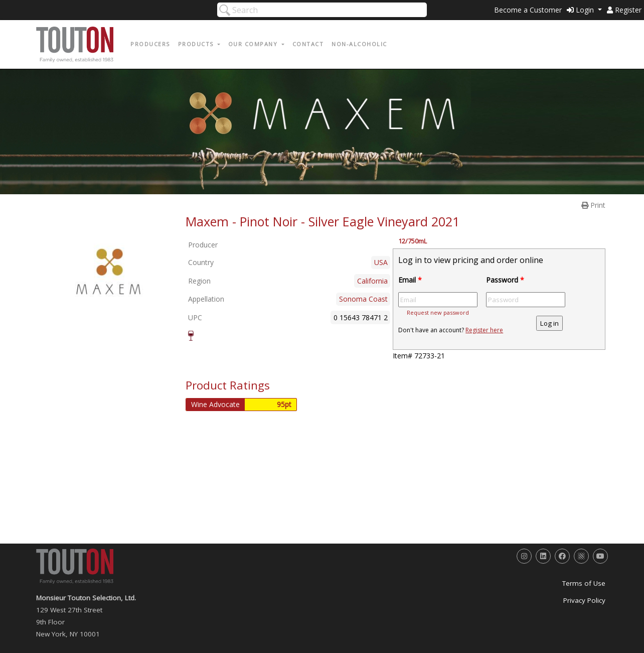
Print (593, 205)
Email (410, 280)
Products (197, 44)
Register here (484, 330)
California (372, 281)
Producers (150, 44)
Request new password (438, 312)
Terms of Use (584, 583)
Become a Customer (528, 10)
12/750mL (413, 241)
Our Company (254, 44)
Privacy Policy (584, 600)
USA (381, 262)
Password (505, 280)
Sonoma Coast (363, 299)
